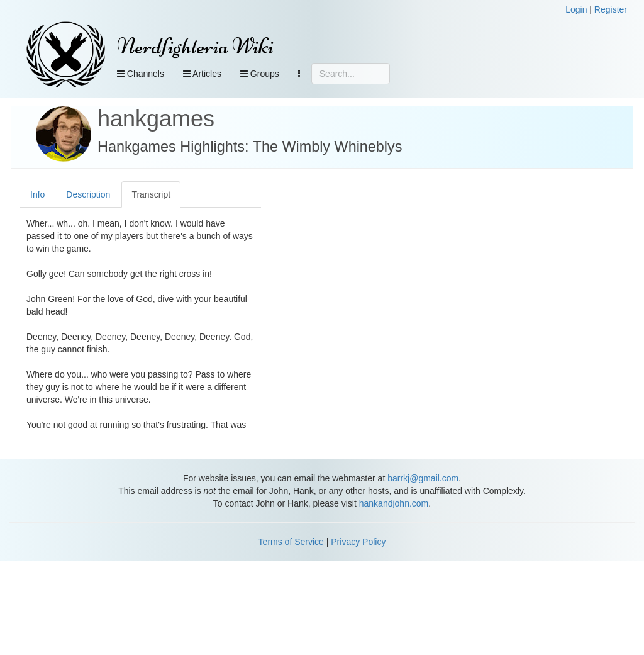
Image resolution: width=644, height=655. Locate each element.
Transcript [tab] (151, 194)
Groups (260, 74)
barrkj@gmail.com (423, 478)
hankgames (156, 119)
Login (576, 9)
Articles (202, 74)
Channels (141, 74)
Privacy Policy (358, 542)
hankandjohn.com (394, 503)
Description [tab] (88, 194)
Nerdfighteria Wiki (195, 46)
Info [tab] (37, 194)
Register (611, 9)
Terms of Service (291, 542)
